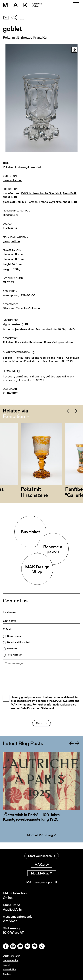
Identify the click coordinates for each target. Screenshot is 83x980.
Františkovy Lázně (50, 202)
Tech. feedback (15, 655)
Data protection (11, 961)
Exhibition (14, 416)
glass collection (13, 180)
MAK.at (42, 865)
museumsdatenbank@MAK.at (18, 919)
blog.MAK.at (42, 874)
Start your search (42, 856)
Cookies (7, 974)
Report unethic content (19, 642)
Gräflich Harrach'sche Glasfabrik (41, 193)
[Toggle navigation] (76, 5)
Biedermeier (10, 215)
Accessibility (9, 970)
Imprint (6, 965)
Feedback (12, 649)
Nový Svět (70, 193)
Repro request (14, 636)
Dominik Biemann (27, 202)
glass (6, 241)
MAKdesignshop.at (41, 882)
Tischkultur (10, 228)
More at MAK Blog (42, 842)
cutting (15, 241)
